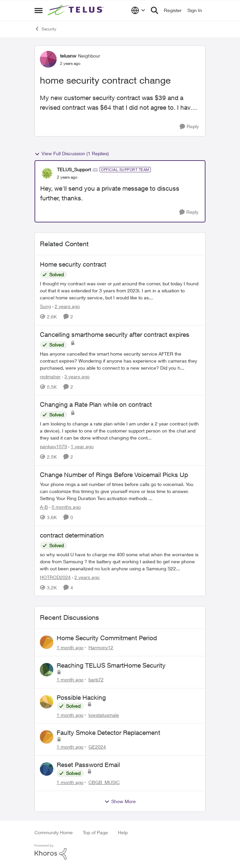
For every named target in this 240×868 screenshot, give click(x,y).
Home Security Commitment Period (107, 638)
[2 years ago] (66, 306)
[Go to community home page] (76, 10)
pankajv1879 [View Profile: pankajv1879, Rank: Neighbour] (53, 446)
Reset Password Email (88, 765)
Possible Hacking (81, 697)
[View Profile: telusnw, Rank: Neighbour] (48, 59)
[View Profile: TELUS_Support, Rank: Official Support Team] (47, 173)
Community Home (54, 832)
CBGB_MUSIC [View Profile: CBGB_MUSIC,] (104, 782)
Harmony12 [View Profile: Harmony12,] (101, 647)
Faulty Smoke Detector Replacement (108, 733)
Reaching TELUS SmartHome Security (111, 665)
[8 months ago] (65, 507)
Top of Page (95, 832)
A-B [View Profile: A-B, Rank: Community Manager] (44, 507)
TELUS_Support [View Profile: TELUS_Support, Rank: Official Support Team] (74, 169)
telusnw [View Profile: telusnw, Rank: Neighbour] (68, 56)
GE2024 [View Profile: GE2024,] (97, 747)
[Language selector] (138, 10)
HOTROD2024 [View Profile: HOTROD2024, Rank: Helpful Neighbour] (55, 577)
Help (123, 832)
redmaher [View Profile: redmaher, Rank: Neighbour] (50, 376)
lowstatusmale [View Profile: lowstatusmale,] (104, 715)
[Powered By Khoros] (120, 852)
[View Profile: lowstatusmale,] (47, 702)
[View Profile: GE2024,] (47, 737)
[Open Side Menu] (39, 10)
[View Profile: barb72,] (47, 670)
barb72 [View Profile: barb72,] (96, 680)
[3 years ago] (76, 376)
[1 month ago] (70, 647)
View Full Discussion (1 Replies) (72, 154)
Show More (120, 801)
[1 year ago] (81, 446)
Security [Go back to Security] (45, 29)
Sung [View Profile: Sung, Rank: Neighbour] (45, 306)
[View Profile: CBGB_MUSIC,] (47, 769)
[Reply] (189, 127)
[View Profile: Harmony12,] (47, 642)
